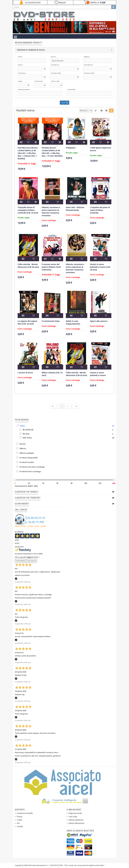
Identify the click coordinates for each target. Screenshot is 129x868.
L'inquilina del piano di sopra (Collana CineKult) (100, 210)
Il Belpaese (71, 148)
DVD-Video (27, 438)
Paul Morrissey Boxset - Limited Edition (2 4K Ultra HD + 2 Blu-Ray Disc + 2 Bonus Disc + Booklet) (28, 153)
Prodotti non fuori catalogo (32, 467)
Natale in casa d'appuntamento (73, 323)
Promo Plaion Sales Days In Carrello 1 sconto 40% (28, 120)
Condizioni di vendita (25, 813)
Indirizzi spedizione (76, 820)
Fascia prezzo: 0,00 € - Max (26, 486)
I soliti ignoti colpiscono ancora (101, 149)
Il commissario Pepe (51, 321)
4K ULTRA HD (28, 430)
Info (18, 823)
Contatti (20, 826)
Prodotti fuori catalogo (30, 471)
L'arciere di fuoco (25, 373)
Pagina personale (75, 813)
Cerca (64, 103)
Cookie (20, 820)
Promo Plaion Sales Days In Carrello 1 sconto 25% (53, 120)
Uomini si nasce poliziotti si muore (98, 374)
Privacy (20, 817)
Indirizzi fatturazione (76, 823)
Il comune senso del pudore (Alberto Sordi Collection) (51, 267)
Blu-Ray (26, 434)
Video (22, 426)
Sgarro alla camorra (99, 321)
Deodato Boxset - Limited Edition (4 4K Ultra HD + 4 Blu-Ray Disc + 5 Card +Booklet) (52, 152)
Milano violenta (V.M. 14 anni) (52, 374)
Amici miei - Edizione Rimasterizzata (75, 209)
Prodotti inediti (27, 462)
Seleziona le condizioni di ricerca (31, 50)
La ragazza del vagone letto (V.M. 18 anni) (27, 323)
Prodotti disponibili (29, 458)
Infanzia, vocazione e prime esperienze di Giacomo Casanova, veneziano (51, 212)
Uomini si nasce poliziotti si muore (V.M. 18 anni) (100, 267)
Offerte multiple (27, 453)
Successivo (32, 561)
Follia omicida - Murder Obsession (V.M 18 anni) (28, 266)
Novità (22, 444)
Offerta (23, 448)
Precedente (20, 561)
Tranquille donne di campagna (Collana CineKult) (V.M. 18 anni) (28, 210)
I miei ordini (73, 817)
